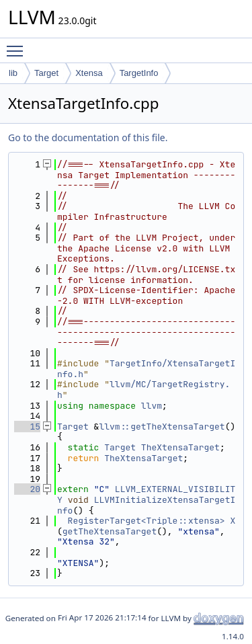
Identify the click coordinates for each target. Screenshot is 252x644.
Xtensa (89, 73)
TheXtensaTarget (180, 447)
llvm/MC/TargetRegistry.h (143, 390)
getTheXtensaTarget (110, 531)
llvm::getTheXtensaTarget (162, 427)
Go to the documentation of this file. (88, 137)
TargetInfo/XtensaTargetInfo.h (146, 369)
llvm (152, 406)
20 (27, 489)
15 (27, 427)
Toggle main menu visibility (18, 45)
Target (46, 73)
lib (13, 73)
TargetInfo (139, 73)
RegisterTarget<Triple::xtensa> (146, 521)
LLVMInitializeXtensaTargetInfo (146, 505)
